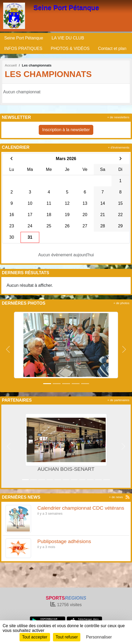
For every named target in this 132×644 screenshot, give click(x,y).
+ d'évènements (119, 147)
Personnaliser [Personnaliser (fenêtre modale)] (99, 637)
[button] (8, 349)
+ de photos (121, 303)
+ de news (116, 497)
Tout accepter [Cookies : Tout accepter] (35, 637)
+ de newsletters (118, 117)
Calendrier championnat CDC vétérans (81, 508)
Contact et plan (112, 48)
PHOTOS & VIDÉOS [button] (70, 48)
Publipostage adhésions (64, 541)
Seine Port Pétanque (66, 8)
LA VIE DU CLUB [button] (68, 38)
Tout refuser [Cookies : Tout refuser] (67, 637)
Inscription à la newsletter (66, 130)
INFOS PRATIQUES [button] (23, 48)
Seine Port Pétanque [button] (24, 38)
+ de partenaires (118, 400)
